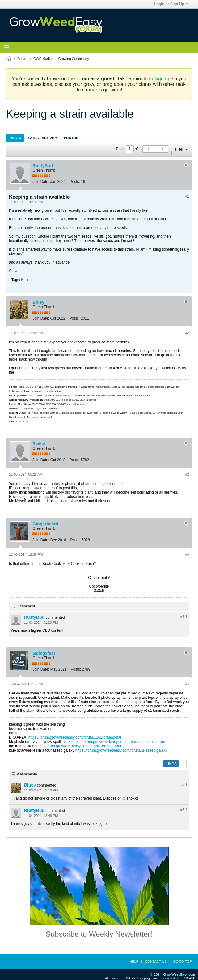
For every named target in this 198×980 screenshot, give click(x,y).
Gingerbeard (45, 524)
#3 (187, 475)
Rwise (39, 444)
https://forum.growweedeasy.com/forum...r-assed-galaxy (121, 750)
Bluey (38, 302)
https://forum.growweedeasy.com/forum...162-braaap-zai (75, 737)
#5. (184, 785)
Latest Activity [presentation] (42, 138)
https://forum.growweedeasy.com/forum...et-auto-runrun (80, 746)
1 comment (26, 606)
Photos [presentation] (71, 138)
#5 (187, 684)
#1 (187, 197)
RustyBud (43, 166)
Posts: (75, 182)
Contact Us (156, 961)
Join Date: (41, 182)
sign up (162, 79)
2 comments (27, 774)
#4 (187, 555)
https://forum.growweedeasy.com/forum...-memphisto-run (118, 742)
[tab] (15, 138)
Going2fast (44, 653)
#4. (184, 617)
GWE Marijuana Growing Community (61, 59)
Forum (22, 59)
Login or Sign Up (171, 4)
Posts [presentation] (15, 138)
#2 (187, 333)
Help (134, 961)
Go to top (183, 961)
